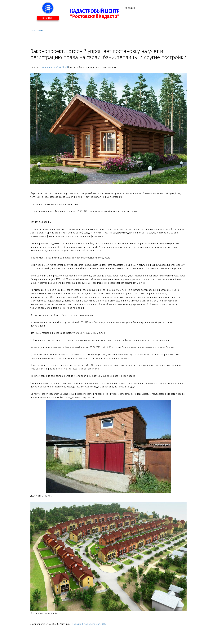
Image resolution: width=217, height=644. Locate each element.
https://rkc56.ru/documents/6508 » (88, 624)
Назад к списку (36, 30)
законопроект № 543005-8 (54, 67)
